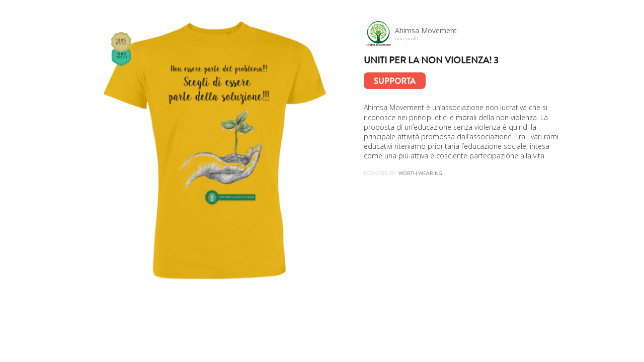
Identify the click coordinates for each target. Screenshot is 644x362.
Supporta (395, 81)
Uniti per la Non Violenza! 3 (431, 60)
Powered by (403, 173)
